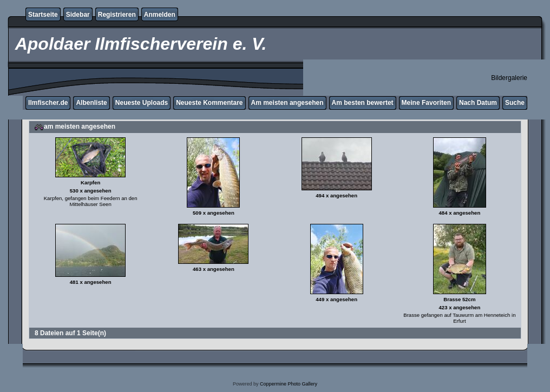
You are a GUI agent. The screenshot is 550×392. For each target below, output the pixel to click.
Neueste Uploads (142, 103)
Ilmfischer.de (48, 103)
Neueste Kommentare (209, 103)
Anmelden (160, 15)
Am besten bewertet (363, 103)
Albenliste (91, 103)
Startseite (43, 15)
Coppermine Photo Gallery (289, 384)
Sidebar (78, 15)
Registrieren (117, 15)
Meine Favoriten (426, 103)
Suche (515, 103)
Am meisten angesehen (287, 103)
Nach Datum (478, 103)
